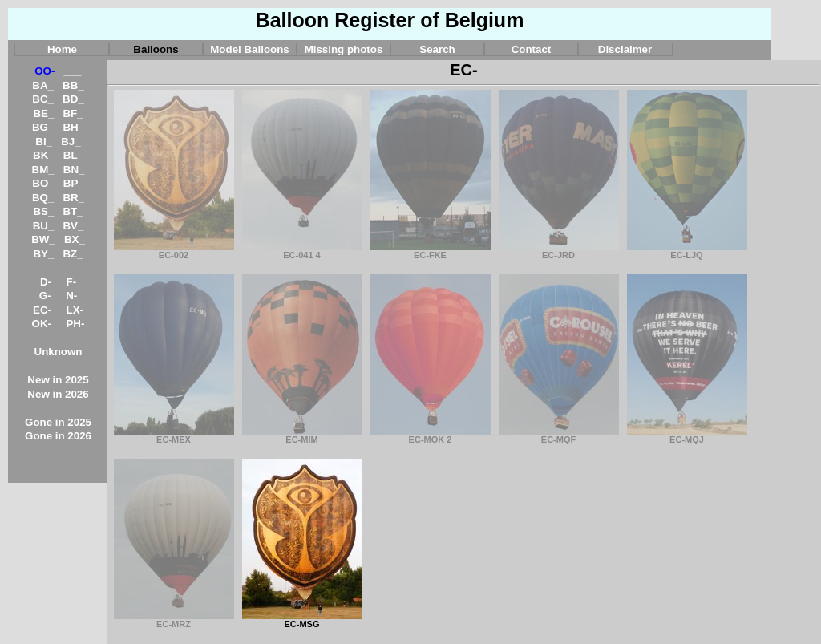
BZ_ (73, 254)
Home (62, 49)
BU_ (44, 226)
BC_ (43, 99)
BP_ (74, 183)
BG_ (43, 127)
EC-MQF (559, 435)
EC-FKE (431, 251)
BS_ (43, 211)
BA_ (43, 85)
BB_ (73, 85)
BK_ (44, 155)
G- (45, 296)
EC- (42, 310)
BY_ (43, 254)
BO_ (43, 183)
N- (71, 296)
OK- (42, 324)
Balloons (156, 49)
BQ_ (43, 198)
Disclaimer (625, 49)
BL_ (73, 155)
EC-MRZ (174, 620)
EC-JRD (559, 251)
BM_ (43, 170)
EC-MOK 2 (431, 435)
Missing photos (344, 49)
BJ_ (71, 142)
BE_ (43, 113)
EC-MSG (302, 620)
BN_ (74, 170)
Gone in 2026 (58, 436)
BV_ (73, 226)
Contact (532, 49)
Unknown (59, 352)
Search (437, 49)
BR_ (73, 198)
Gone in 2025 (58, 422)
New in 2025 (58, 380)
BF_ (73, 113)
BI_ (44, 142)
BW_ (43, 239)
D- (46, 282)
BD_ (73, 99)
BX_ (75, 239)
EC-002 (174, 251)
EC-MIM (302, 435)
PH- (75, 324)
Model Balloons (249, 49)
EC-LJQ (687, 251)
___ (73, 71)
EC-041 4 (302, 251)
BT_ (73, 211)
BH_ (73, 127)
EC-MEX (174, 435)
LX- (75, 310)
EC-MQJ (687, 435)
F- (72, 282)
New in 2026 (58, 394)
